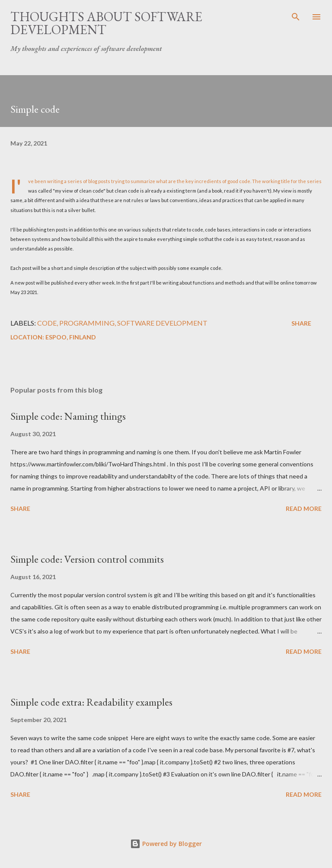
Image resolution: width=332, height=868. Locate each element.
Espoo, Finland (71, 337)
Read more (304, 508)
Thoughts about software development (106, 23)
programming (87, 323)
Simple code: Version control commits (87, 559)
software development (162, 323)
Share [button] (301, 323)
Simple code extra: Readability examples (91, 702)
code (47, 323)
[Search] (296, 16)
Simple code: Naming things (68, 416)
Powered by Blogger (166, 844)
